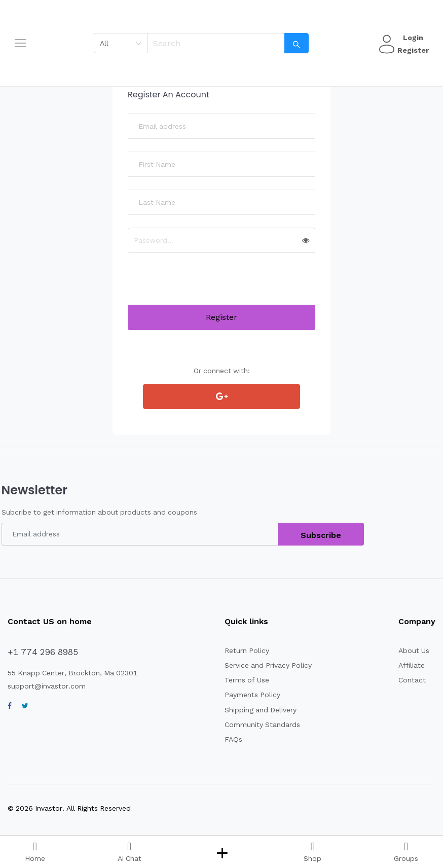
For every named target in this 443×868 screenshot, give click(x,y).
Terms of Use (242, 680)
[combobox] (124, 43)
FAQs (230, 739)
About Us (413, 650)
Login (412, 38)
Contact (411, 680)
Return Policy (243, 650)
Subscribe (321, 535)
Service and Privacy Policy (263, 665)
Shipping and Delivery (256, 710)
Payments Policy (248, 695)
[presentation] (205, 285)
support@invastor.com (43, 686)
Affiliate (410, 665)
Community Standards (257, 725)
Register (412, 50)
